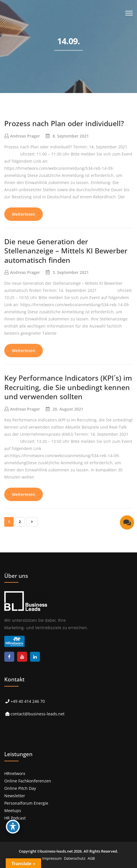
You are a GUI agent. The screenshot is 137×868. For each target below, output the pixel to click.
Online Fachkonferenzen (28, 781)
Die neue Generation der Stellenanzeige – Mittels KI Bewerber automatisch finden (66, 251)
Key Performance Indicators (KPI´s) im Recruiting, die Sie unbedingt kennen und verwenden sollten (68, 387)
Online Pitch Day (20, 788)
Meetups (13, 811)
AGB (91, 858)
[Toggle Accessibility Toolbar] (13, 827)
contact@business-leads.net (38, 714)
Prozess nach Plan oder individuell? (64, 123)
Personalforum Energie (26, 803)
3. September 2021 (71, 272)
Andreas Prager (25, 136)
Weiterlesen (24, 214)
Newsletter (15, 796)
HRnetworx (15, 773)
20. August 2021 (68, 409)
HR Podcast (15, 818)
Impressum (52, 858)
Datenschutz (75, 858)
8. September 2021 (71, 136)
